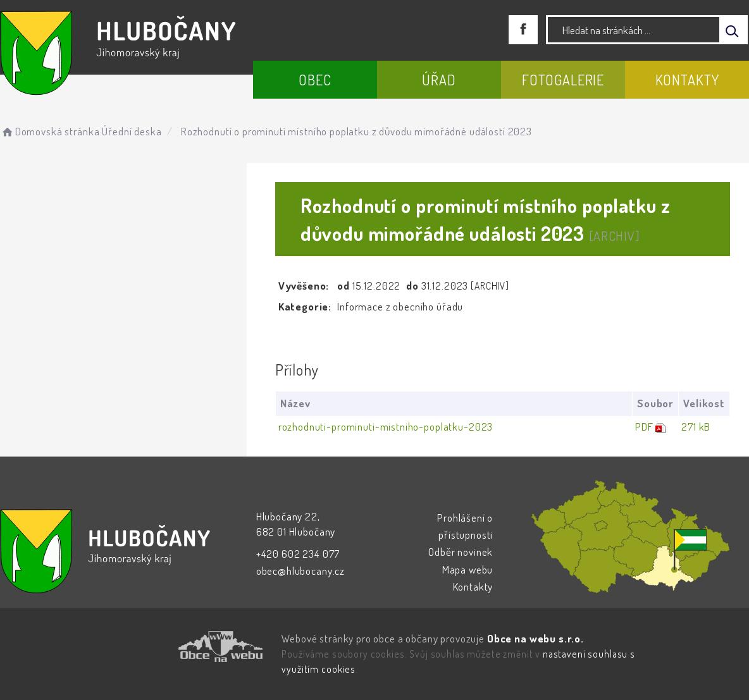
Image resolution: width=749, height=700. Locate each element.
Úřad (439, 80)
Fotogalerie (563, 80)
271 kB (696, 427)
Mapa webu (468, 569)
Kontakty (687, 80)
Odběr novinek (461, 552)
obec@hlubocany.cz (300, 571)
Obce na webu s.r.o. (535, 638)
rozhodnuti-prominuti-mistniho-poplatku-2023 (386, 427)
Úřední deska (132, 131)
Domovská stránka (50, 131)
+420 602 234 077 (298, 554)
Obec (315, 80)
